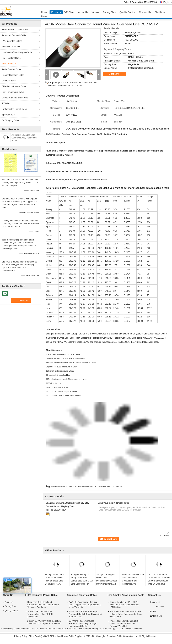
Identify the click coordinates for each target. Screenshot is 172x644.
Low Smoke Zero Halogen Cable (17, 52)
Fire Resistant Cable (11, 58)
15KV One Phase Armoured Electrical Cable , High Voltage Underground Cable (82, 624)
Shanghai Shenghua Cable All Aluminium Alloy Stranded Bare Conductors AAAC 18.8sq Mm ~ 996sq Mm (56, 581)
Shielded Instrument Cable (14, 86)
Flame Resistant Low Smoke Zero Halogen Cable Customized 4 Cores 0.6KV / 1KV (126, 614)
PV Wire (6, 103)
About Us (83, 12)
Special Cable (8, 115)
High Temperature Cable (13, 92)
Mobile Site (156, 616)
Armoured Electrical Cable (14, 35)
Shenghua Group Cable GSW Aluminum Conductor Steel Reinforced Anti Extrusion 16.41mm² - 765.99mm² (133, 582)
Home (44, 12)
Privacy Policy (6, 629)
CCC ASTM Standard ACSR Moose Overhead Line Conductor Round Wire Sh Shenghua (159, 579)
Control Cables (9, 81)
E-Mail (153, 612)
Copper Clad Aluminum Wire (15, 98)
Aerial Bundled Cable (12, 69)
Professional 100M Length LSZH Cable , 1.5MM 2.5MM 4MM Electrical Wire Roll (124, 624)
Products (56, 12)
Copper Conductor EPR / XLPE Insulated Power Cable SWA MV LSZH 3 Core (124, 605)
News (44, 16)
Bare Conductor (9, 64)
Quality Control (128, 12)
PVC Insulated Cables (12, 41)
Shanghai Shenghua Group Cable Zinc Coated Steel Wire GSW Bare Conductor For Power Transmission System (82, 582)
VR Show (69, 12)
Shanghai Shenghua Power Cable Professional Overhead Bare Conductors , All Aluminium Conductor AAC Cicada (107, 582)
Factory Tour (109, 12)
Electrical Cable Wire (11, 47)
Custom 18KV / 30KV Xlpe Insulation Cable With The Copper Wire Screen (44, 622)
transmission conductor (86, 486)
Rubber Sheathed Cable (13, 75)
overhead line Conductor (63, 486)
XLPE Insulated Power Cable (15, 30)
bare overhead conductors (110, 486)
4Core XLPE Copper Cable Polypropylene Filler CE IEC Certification (40, 614)
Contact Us (145, 12)
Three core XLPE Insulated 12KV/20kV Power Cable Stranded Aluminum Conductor (43, 605)
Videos (95, 12)
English (168, 2)
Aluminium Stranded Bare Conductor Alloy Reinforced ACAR (24, 138)
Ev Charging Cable (11, 120)
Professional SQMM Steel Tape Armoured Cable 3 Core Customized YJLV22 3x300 (85, 614)
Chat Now (160, 12)
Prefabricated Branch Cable (15, 109)
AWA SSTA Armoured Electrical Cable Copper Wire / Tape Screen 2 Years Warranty (85, 605)
